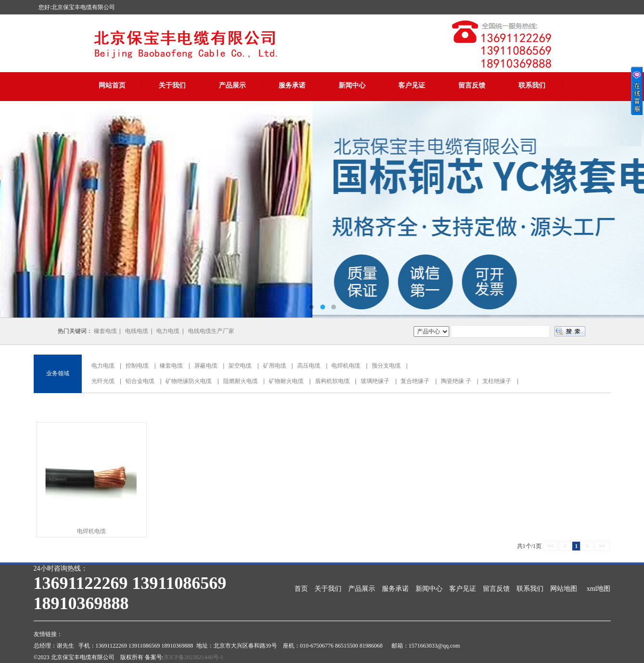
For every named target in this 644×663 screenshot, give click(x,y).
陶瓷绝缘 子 (456, 381)
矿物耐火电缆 (286, 381)
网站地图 (564, 589)
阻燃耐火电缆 (240, 381)
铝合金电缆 (140, 381)
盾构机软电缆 (332, 381)
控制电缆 (137, 366)
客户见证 (412, 85)
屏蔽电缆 (206, 366)
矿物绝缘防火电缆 (189, 381)
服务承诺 (292, 85)
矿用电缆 (275, 366)
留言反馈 (472, 85)
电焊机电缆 (346, 366)
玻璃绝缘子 (375, 381)
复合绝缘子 (415, 381)
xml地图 (599, 589)
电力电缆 (168, 331)
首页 (301, 589)
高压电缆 (309, 366)
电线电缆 (137, 331)
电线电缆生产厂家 (211, 331)
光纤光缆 (103, 381)
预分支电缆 (386, 366)
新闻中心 (352, 85)
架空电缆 (240, 366)
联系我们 (532, 85)
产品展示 (232, 85)
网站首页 (112, 85)
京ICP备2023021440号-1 (194, 657)
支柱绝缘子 (497, 381)
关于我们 (172, 85)
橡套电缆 (105, 331)
